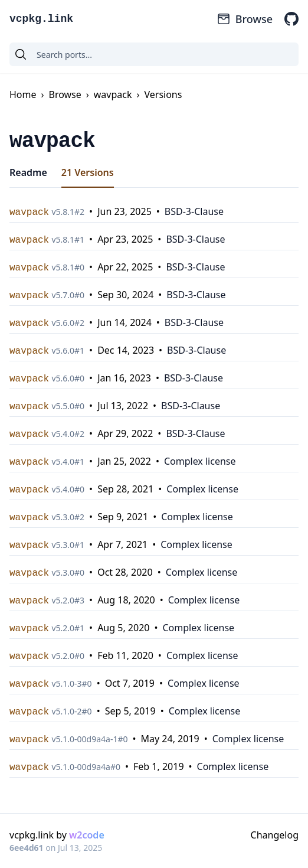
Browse (245, 19)
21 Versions (88, 172)
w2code (87, 835)
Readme (28, 172)
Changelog (275, 835)
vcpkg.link (41, 19)
